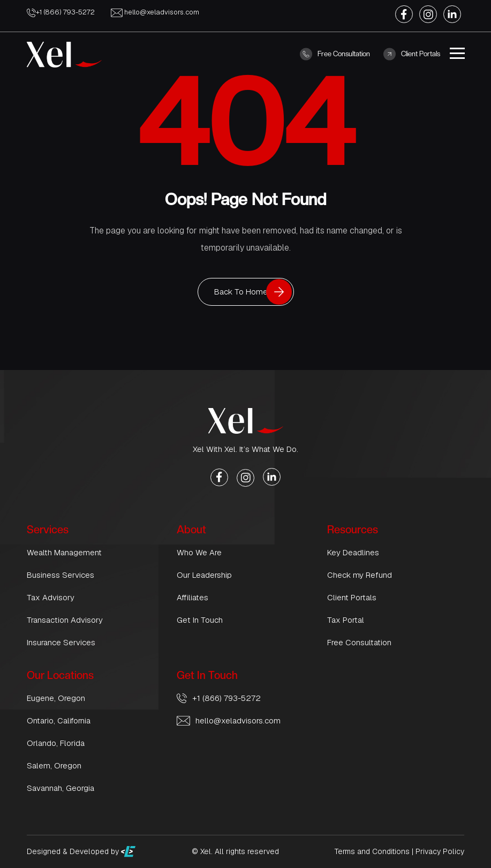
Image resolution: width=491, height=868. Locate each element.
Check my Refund (360, 575)
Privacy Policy (440, 851)
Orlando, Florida (56, 743)
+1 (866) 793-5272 (61, 12)
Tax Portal (346, 620)
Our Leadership (204, 575)
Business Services (61, 575)
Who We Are (199, 552)
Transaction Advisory (65, 620)
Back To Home (241, 292)
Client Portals (412, 54)
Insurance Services (61, 642)
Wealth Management (64, 552)
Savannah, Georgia (61, 788)
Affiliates (192, 597)
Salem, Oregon (54, 765)
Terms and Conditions (372, 851)
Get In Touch (200, 620)
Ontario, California (59, 720)
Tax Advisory (51, 597)
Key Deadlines (353, 552)
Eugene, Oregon (56, 698)
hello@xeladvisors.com (155, 12)
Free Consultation (335, 54)
